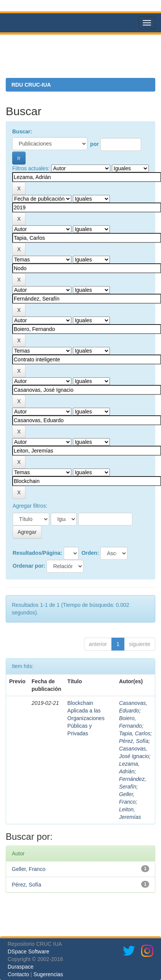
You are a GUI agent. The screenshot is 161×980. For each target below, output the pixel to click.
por (94, 144)
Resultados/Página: (37, 553)
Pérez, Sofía (134, 741)
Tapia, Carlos (135, 733)
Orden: (90, 553)
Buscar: (22, 131)
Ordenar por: (29, 566)
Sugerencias (48, 974)
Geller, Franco (29, 869)
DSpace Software (28, 952)
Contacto (18, 974)
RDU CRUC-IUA (31, 85)
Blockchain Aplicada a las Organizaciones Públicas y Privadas (86, 718)
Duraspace (21, 967)
